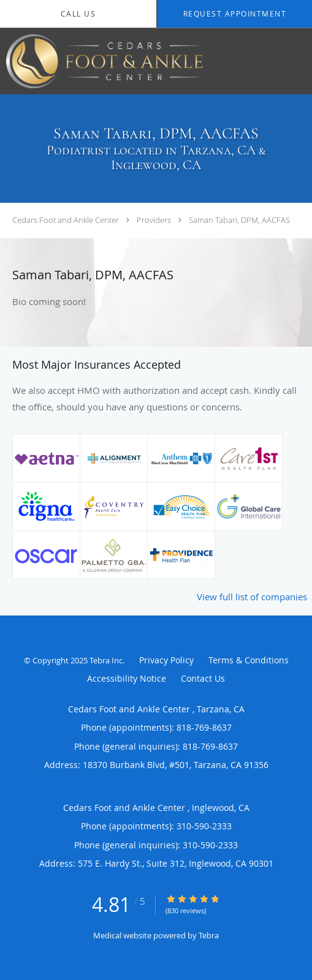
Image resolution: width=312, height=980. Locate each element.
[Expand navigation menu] (296, 62)
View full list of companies (252, 597)
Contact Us (203, 678)
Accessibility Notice (127, 678)
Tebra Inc (106, 660)
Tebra (209, 935)
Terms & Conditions (249, 660)
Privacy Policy (166, 660)
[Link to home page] (141, 61)
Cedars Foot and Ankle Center (67, 220)
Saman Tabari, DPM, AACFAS (239, 220)
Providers (154, 220)
